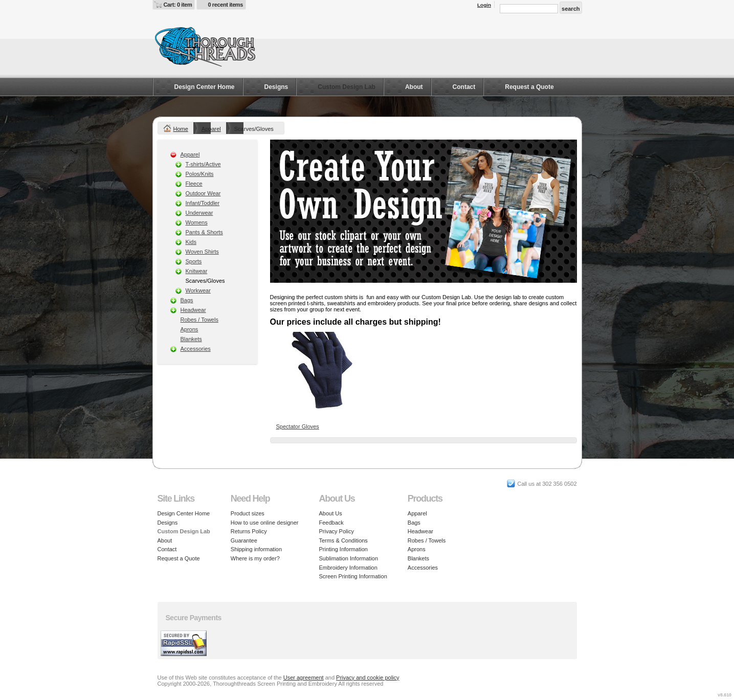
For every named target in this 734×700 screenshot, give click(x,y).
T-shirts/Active (203, 164)
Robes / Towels (199, 320)
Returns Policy (249, 531)
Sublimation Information (349, 558)
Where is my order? (255, 558)
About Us (331, 513)
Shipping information (256, 549)
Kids (191, 242)
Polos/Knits (200, 174)
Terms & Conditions (343, 540)
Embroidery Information (348, 568)
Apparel (211, 129)
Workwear (198, 290)
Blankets (191, 339)
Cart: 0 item (178, 5)
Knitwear (197, 271)
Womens (197, 222)
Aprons (190, 329)
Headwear (193, 310)
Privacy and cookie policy (368, 678)
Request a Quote (529, 87)
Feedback (331, 523)
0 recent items (225, 5)
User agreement (304, 678)
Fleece (194, 184)
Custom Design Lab (347, 87)
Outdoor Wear (203, 193)
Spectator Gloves (298, 426)
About (414, 87)
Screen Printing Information (353, 576)
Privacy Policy (337, 531)
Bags (187, 300)
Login (484, 5)
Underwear (199, 213)
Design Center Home (205, 87)
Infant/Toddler (203, 203)
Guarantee (244, 540)
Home (181, 129)
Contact (464, 87)
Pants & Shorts (204, 232)
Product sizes (248, 513)
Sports (194, 261)
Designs (276, 87)
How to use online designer (265, 523)
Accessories (196, 349)
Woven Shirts (202, 252)
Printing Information (343, 549)
